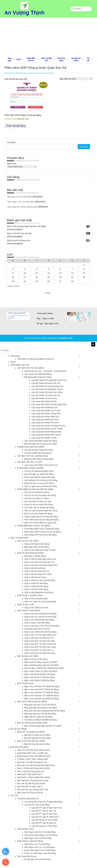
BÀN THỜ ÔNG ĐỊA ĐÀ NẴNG (31, 741)
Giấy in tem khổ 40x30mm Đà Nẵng (40, 614)
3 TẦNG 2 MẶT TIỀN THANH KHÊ (33, 759)
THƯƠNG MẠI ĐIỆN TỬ (28, 799)
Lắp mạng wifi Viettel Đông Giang (46, 432)
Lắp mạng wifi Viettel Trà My (44, 438)
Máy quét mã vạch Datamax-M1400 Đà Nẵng (45, 711)
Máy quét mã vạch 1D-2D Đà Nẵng (40, 705)
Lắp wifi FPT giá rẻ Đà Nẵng (37, 805)
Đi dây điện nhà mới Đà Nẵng (38, 859)
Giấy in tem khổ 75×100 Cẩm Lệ (39, 650)
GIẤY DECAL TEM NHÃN (29, 611)
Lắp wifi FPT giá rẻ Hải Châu (44, 814)
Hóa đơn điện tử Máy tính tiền (38, 501)
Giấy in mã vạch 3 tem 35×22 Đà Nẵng (42, 626)
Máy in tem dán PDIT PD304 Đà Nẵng (41, 690)
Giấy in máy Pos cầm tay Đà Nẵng (40, 580)
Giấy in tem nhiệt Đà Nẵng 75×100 (40, 550)
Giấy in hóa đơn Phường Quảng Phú (41, 565)
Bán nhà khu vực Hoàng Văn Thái (32, 790)
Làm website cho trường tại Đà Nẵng (41, 480)
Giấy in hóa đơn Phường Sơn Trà (39, 562)
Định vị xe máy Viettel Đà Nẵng (38, 514)
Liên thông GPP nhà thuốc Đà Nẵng (40, 535)
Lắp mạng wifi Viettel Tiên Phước (46, 435)
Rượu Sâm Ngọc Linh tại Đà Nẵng (40, 850)
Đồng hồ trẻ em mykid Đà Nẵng (39, 505)
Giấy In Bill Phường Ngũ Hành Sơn (40, 559)
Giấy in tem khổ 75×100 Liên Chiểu (40, 647)
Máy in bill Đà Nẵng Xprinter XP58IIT (41, 662)
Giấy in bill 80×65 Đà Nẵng (36, 589)
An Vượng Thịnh (25, 13)
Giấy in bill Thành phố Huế (36, 608)
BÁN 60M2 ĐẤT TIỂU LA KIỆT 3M (32, 753)
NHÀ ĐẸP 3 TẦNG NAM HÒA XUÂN (33, 777)
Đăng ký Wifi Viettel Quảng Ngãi (39, 459)
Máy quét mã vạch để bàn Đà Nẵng (40, 714)
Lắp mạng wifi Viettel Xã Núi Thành (47, 429)
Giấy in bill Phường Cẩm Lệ (37, 571)
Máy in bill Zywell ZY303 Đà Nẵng (39, 677)
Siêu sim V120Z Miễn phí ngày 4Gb (40, 523)
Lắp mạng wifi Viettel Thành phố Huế (41, 465)
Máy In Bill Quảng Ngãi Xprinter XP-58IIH (43, 726)
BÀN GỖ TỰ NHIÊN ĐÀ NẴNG (31, 732)
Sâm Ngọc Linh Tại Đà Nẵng (37, 844)
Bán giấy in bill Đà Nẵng (35, 556)
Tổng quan (10, 60)
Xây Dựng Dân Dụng (27, 856)
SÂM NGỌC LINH (25, 829)
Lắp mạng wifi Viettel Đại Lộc (44, 407)
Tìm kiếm (11, 142)
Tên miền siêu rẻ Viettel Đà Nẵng (39, 508)
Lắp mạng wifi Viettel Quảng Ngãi (22, 207)
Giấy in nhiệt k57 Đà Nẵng (36, 583)
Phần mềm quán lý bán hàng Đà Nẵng (41, 520)
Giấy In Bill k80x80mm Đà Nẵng (39, 592)
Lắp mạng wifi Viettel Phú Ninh (45, 423)
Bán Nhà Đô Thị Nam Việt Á (30, 787)
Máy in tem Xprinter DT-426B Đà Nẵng (42, 696)
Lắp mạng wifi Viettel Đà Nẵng (38, 374)
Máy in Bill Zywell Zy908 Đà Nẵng (39, 680)
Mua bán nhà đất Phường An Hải (32, 762)
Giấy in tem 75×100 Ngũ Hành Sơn (40, 635)
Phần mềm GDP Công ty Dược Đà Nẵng (43, 532)
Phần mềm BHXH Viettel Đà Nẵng (40, 477)
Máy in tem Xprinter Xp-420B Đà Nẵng (41, 699)
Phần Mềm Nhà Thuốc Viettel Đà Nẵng (42, 529)
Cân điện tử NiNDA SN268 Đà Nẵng (41, 720)
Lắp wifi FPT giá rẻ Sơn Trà (44, 811)
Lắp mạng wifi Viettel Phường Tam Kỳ (48, 426)
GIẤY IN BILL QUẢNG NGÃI (30, 595)
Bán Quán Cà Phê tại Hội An (30, 793)
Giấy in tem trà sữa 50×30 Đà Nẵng (40, 617)
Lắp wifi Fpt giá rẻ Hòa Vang (44, 826)
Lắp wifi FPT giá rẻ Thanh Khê (45, 817)
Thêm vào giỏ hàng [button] (16, 126)
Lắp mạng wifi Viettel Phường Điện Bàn (49, 404)
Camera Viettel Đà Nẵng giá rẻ (38, 453)
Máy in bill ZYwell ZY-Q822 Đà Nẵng (41, 671)
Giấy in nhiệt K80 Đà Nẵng (36, 586)
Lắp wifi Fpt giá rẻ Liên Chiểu (44, 820)
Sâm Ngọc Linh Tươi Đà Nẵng (21, 202)
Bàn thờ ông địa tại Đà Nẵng (37, 744)
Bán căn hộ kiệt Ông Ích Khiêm (31, 784)
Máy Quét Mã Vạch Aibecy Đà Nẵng (40, 708)
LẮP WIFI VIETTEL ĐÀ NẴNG (31, 368)
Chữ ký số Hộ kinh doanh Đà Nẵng (40, 495)
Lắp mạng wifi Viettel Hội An (44, 401)
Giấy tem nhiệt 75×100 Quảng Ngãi (40, 602)
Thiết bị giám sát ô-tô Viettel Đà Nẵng (41, 517)
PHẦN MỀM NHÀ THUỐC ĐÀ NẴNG (34, 526)
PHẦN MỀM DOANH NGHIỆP (30, 468)
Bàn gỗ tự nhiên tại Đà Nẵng (37, 735)
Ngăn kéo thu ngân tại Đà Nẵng (38, 717)
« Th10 (47, 293)
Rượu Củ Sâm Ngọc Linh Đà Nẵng (40, 853)
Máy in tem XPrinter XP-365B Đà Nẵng (42, 686)
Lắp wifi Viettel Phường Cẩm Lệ (46, 395)
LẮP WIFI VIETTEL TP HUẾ (30, 462)
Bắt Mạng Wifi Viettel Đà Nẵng (38, 377)
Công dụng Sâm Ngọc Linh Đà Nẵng (41, 835)
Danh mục (12, 164)
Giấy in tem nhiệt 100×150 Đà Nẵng (40, 632)
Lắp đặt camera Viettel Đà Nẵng (39, 450)
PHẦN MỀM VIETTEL (31, 60)
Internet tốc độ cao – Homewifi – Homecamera (45, 371)
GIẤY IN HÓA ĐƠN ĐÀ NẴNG (31, 553)
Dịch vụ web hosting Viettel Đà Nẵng (41, 511)
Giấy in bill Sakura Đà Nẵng (37, 544)
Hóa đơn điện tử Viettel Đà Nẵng (39, 474)
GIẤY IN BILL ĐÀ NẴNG (28, 541)
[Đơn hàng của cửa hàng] (76, 79)
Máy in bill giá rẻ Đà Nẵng (36, 659)
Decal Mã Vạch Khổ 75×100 (37, 629)
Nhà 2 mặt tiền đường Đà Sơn (31, 771)
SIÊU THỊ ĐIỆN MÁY (47, 60)
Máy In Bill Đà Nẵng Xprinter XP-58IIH (41, 665)
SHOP (19, 60)
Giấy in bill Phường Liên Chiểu (38, 574)
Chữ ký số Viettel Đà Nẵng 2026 (39, 471)
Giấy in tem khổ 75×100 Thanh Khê (40, 644)
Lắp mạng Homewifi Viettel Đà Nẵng (41, 441)
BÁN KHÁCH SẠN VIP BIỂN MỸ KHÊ (34, 756)
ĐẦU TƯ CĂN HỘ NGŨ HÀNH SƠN (33, 750)
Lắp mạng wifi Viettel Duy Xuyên (46, 410)
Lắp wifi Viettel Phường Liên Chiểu (47, 392)
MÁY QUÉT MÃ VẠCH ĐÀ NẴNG (32, 702)
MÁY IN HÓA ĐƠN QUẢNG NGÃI (32, 723)
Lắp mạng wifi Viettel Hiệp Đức (45, 417)
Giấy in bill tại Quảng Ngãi (36, 599)
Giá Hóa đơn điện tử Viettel (37, 498)
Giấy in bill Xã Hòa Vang (35, 577)
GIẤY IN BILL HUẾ (25, 605)
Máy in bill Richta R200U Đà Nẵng (40, 674)
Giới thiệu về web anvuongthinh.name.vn (35, 359)
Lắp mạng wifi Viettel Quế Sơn (45, 420)
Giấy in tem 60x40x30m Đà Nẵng (39, 620)
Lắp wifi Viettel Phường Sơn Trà (46, 383)
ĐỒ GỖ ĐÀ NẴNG (61, 60)
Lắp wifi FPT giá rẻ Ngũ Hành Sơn (47, 808)
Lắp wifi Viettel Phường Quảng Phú (47, 386)
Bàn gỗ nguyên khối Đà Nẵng (38, 738)
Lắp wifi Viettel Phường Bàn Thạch (47, 389)
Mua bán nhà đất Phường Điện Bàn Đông (36, 765)
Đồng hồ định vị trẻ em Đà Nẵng (39, 483)
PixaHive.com (66, 338)
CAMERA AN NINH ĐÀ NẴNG (31, 447)
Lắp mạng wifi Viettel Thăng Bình (46, 414)
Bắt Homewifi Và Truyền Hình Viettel (41, 444)
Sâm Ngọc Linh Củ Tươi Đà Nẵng (40, 847)
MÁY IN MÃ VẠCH (26, 683)
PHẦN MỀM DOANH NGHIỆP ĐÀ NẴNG (35, 489)
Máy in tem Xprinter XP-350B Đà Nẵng (42, 693)
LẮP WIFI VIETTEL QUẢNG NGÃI (32, 456)
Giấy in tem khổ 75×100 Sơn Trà (39, 638)
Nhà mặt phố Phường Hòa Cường (33, 780)
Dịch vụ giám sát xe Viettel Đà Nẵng (40, 486)
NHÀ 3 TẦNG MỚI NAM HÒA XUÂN (33, 768)
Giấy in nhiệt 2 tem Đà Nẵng (37, 623)
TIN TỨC (88, 60)
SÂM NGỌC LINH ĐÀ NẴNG (30, 841)
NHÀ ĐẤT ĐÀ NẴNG (76, 60)
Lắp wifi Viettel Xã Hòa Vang (44, 398)
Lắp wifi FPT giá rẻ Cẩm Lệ (44, 823)
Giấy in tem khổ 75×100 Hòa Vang (40, 653)
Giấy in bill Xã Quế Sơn (35, 568)
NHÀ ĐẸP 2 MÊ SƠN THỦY (30, 774)
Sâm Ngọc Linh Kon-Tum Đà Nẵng (40, 832)
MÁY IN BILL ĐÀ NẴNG (28, 656)
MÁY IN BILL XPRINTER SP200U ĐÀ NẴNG (44, 668)
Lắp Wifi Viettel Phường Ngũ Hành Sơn (49, 380)
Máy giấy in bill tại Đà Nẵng (20, 197)
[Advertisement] (48, 37)
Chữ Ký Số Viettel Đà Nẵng (37, 492)
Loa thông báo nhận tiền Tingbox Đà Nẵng (43, 802)
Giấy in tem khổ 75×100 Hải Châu (40, 641)
